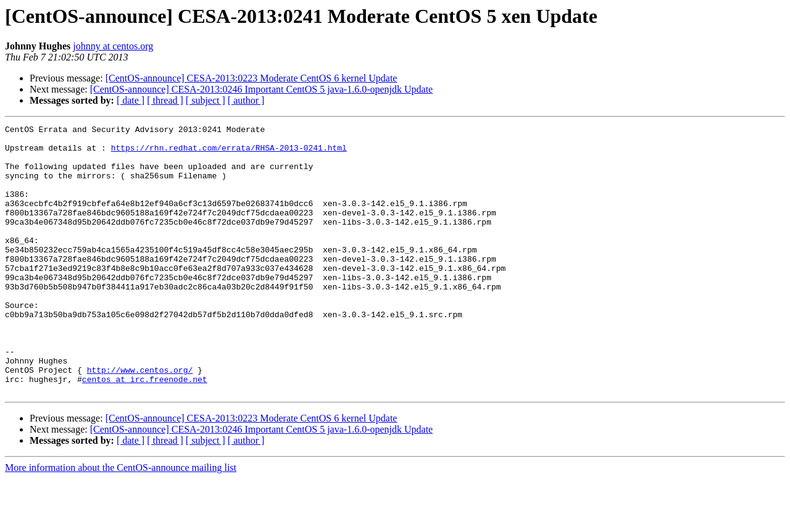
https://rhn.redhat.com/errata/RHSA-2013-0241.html (229, 153)
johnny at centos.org (113, 46)
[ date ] (131, 100)
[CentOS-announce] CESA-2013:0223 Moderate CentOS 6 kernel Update (252, 78)
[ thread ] (165, 100)
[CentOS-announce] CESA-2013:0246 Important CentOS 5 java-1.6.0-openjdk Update (261, 89)
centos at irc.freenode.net (145, 431)
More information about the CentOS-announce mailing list (121, 521)
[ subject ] (206, 100)
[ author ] (246, 100)
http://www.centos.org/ (140, 420)
